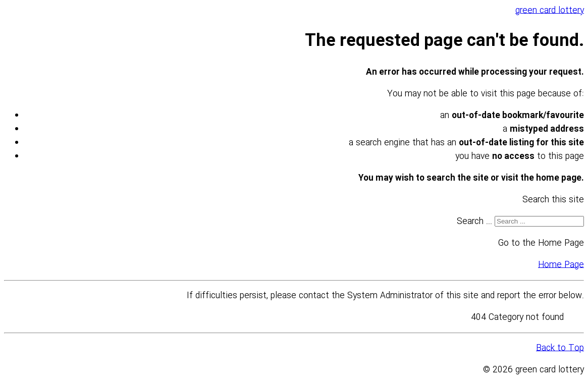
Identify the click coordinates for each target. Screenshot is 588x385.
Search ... (474, 222)
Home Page (561, 265)
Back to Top (560, 348)
